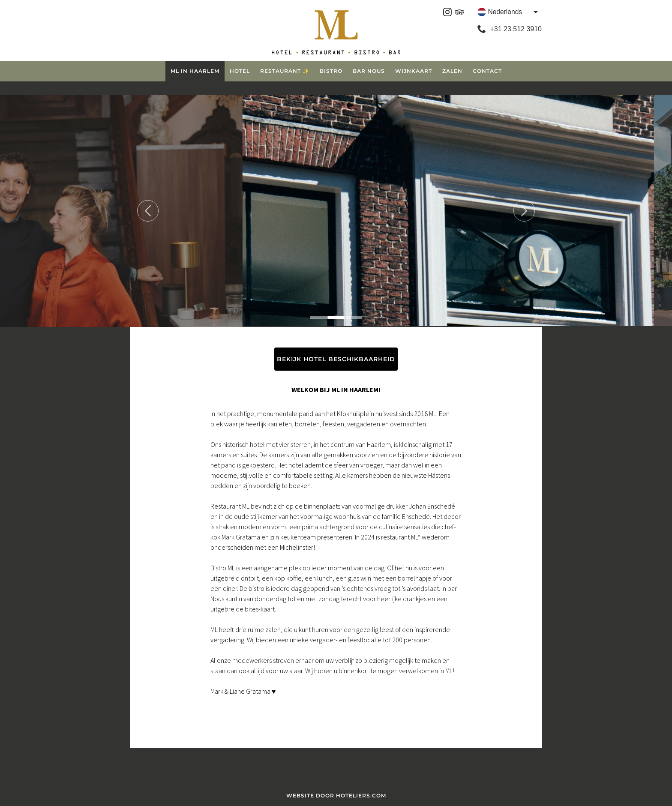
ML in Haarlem (195, 71)
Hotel (240, 71)
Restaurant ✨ (285, 71)
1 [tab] (318, 318)
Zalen (452, 71)
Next (524, 211)
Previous (148, 211)
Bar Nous (369, 71)
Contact (487, 71)
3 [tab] (354, 318)
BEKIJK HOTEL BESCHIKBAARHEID (336, 359)
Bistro (331, 71)
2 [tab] (336, 318)
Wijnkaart (414, 71)
